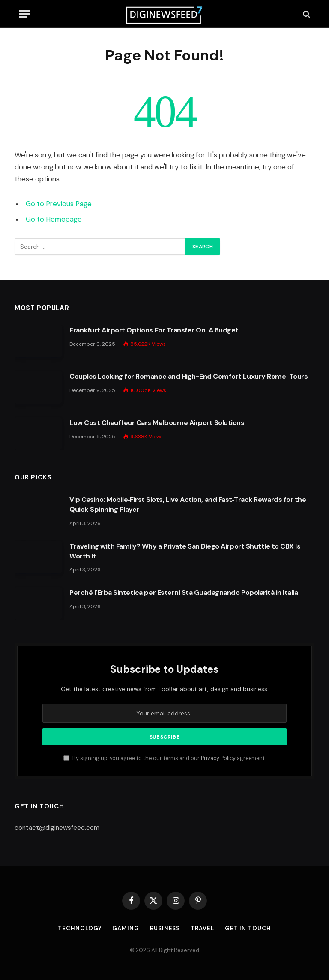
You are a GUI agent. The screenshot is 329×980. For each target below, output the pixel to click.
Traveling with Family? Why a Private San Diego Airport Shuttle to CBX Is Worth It (185, 551)
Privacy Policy (218, 758)
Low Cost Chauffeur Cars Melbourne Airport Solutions (157, 423)
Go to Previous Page (59, 204)
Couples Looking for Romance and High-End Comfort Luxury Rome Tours (188, 376)
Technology (80, 928)
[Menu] (24, 14)
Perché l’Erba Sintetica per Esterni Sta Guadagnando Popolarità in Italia (184, 593)
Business (165, 928)
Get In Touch (248, 928)
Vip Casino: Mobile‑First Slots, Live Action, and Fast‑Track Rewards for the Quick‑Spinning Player (188, 504)
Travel (202, 928)
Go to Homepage (54, 219)
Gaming (126, 928)
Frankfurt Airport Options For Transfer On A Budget (154, 330)
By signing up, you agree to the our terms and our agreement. (164, 758)
